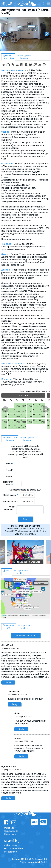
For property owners (14, 849)
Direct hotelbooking (10, 439)
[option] (26, 34)
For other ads (10, 852)
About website (11, 831)
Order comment (9, 508)
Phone (9, 477)
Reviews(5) (9, 627)
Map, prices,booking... (25, 57)
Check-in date (11, 495)
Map (7, 571)
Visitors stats (11, 845)
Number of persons (8, 483)
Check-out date (10, 501)
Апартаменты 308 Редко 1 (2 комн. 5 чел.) (25, 12)
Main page (9, 828)
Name (10, 464)
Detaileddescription (8, 57)
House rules (10, 834)
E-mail (9, 470)
